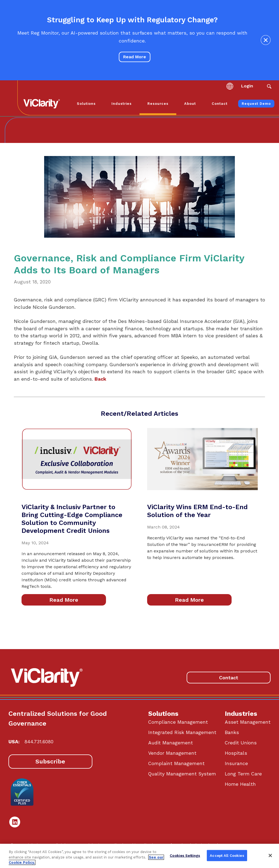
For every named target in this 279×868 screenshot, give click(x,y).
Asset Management (248, 722)
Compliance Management (178, 722)
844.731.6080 (39, 742)
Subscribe (50, 761)
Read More (135, 57)
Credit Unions (241, 743)
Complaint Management (176, 763)
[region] (139, 856)
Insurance (236, 763)
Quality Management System (182, 774)
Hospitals (236, 753)
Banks (232, 732)
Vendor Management (172, 753)
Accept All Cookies (227, 855)
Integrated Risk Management (182, 732)
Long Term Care (243, 774)
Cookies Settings (185, 855)
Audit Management (171, 743)
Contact (229, 678)
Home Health (240, 784)
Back (100, 379)
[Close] (270, 855)
